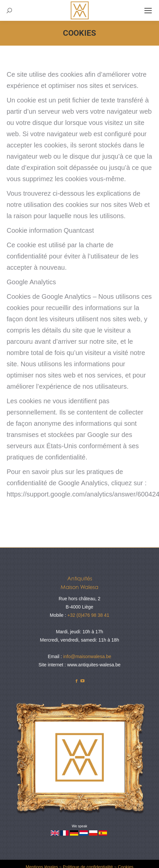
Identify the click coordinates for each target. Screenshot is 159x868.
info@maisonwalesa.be (87, 656)
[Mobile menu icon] (148, 11)
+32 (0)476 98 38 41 (88, 615)
